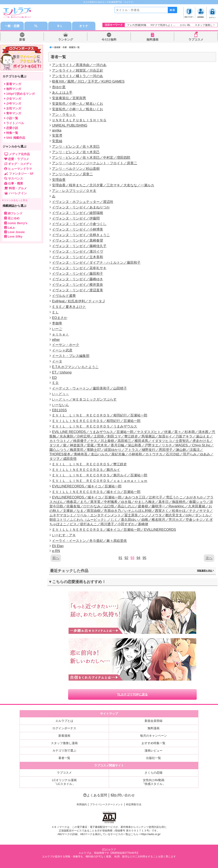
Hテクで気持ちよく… (163, 25)
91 (120, 558)
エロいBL (185, 25)
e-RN (56, 551)
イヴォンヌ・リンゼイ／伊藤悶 (76, 218)
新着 (22, 40)
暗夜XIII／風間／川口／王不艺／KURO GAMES (88, 81)
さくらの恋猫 (153, 773)
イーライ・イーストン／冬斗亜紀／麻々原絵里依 (89, 541)
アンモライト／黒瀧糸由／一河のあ (79, 65)
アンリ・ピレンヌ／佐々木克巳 (76, 147)
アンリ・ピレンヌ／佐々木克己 (76, 152)
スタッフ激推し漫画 (64, 743)
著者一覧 (64, 758)
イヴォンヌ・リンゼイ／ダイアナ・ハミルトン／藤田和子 (96, 263)
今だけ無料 (109, 40)
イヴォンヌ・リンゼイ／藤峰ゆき (77, 279)
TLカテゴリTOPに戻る (132, 694)
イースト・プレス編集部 (71, 356)
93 (132, 558)
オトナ (84, 26)
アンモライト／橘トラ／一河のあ (77, 76)
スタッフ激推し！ (205, 25)
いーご (57, 329)
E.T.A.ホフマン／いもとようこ (75, 367)
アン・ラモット (64, 115)
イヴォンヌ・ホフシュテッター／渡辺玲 (83, 202)
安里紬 (57, 141)
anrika (57, 130)
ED (54, 378)
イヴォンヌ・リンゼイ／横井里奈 (77, 285)
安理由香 (59, 180)
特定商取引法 (134, 804)
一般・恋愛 (12, 26)
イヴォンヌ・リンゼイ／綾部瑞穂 (77, 213)
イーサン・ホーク (66, 345)
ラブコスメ (196, 40)
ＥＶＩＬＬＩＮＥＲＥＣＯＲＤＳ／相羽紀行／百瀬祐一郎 (96, 421)
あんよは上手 (62, 93)
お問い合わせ (123, 795)
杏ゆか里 (59, 87)
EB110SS (59, 410)
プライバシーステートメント (106, 804)
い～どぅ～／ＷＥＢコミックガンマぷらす (84, 399)
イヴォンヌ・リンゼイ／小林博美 (77, 229)
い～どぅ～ (60, 394)
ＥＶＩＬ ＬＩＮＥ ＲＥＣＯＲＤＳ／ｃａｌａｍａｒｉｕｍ (100, 481)
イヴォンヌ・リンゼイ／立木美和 (77, 257)
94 (138, 558)
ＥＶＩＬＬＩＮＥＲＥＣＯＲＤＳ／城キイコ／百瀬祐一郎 (96, 492)
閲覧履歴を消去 (205, 571)
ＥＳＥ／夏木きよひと (69, 307)
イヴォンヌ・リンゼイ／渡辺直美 (77, 290)
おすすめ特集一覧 (153, 743)
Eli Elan (58, 546)
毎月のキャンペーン (153, 736)
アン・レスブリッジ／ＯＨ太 (74, 191)
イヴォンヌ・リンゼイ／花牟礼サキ (79, 268)
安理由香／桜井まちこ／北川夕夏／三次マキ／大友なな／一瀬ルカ (103, 185)
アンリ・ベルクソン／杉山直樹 (76, 169)
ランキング (66, 40)
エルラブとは (64, 721)
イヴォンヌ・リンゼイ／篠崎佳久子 (79, 246)
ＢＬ (60, 26)
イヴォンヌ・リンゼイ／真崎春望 (77, 240)
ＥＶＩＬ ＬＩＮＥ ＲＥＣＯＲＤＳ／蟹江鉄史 (89, 464)
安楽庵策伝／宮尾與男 (69, 98)
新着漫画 (64, 736)
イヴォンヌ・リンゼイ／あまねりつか (81, 207)
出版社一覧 (153, 758)
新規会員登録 (153, 721)
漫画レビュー (153, 750)
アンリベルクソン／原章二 (72, 174)
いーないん (60, 405)
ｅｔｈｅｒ (60, 334)
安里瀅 (57, 135)
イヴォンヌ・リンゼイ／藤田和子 (77, 274)
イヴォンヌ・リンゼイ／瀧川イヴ (77, 251)
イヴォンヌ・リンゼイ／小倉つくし (79, 224)
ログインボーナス (64, 728)
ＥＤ (55, 383)
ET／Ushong (62, 372)
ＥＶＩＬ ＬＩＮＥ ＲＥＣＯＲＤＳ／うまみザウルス (95, 426)
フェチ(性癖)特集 (137, 25)
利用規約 (82, 804)
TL (36, 26)
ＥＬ (55, 312)
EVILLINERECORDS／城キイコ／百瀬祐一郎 (87, 486)
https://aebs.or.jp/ (151, 834)
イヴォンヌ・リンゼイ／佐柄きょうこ (81, 235)
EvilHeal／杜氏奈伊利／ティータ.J (78, 301)
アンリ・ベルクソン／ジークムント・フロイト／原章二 (95, 163)
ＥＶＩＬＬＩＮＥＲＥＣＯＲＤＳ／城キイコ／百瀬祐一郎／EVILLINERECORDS (114, 530)
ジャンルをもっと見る (15, 200)
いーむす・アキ (64, 535)
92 (126, 558)
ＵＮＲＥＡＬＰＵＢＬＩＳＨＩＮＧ (79, 120)
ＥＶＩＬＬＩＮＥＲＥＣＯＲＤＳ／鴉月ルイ (86, 470)
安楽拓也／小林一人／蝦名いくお (77, 109)
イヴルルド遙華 (64, 296)
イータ (57, 361)
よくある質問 (95, 795)
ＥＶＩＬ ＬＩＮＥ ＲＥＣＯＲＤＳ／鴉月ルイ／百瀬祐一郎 (100, 475)
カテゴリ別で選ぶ (64, 750)
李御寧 (57, 323)
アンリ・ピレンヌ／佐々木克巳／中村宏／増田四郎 (91, 158)
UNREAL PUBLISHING (70, 125)
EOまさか (60, 318)
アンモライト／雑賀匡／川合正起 (77, 70)
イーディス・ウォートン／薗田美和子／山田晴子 (89, 388)
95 (145, 558)
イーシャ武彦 (62, 350)
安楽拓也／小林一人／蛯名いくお (77, 104)
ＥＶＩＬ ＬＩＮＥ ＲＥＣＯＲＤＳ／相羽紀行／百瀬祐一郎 (100, 415)
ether (56, 340)
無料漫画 (152, 40)
